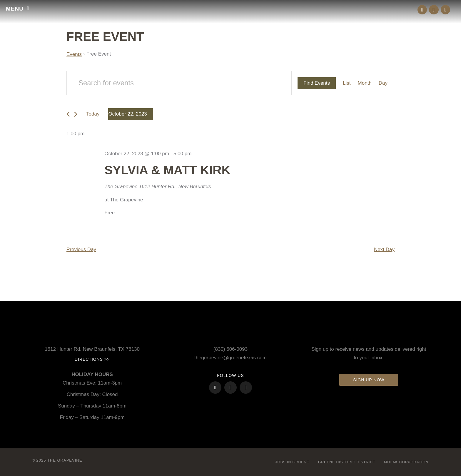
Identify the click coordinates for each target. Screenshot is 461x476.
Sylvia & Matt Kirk (167, 170)
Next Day (384, 249)
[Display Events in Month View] (365, 83)
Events (74, 54)
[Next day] (76, 114)
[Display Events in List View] (347, 83)
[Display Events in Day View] (383, 83)
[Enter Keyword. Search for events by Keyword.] (179, 83)
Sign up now (369, 380)
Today (93, 114)
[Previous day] (68, 114)
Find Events (317, 83)
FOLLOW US (230, 375)
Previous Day (81, 249)
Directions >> (92, 359)
